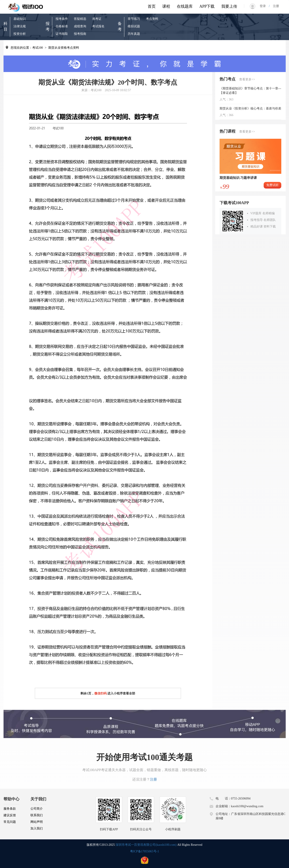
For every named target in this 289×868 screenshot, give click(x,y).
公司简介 (37, 809)
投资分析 (20, 34)
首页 (152, 6)
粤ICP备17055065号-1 (144, 851)
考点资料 (152, 19)
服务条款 (10, 809)
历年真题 (134, 34)
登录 (264, 6)
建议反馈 (10, 815)
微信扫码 (101, 693)
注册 (274, 6)
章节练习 (134, 19)
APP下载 (207, 6)
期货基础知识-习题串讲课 (238, 178)
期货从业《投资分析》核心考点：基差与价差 (250, 108)
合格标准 (62, 26)
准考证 (97, 19)
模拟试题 (134, 26)
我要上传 (229, 6)
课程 (166, 6)
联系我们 (37, 815)
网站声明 (37, 822)
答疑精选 (80, 19)
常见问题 (10, 822)
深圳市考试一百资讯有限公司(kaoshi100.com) (146, 845)
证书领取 (62, 34)
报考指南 (80, 34)
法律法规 (20, 26)
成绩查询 (80, 26)
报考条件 (62, 19)
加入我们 (37, 828)
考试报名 (98, 26)
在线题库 (185, 6)
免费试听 (272, 185)
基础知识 (20, 19)
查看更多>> (247, 79)
